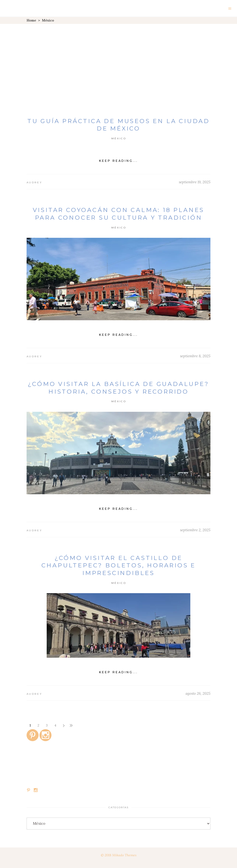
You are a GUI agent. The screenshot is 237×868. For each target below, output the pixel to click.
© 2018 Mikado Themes (119, 855)
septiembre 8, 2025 (195, 356)
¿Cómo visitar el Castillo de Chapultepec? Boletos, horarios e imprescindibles (119, 566)
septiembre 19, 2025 (195, 182)
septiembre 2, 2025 (195, 530)
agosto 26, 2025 (198, 693)
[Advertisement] (118, 60)
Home (31, 20)
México (119, 138)
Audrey (34, 182)
